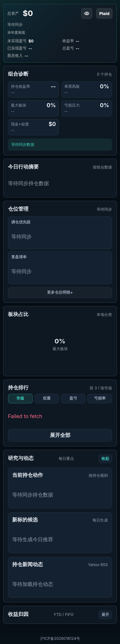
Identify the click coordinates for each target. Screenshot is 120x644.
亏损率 (100, 398)
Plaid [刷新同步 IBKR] (104, 13)
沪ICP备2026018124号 (60, 638)
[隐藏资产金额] (87, 13)
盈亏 (73, 398)
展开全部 (60, 435)
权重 (47, 398)
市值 (20, 398)
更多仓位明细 (59, 292)
